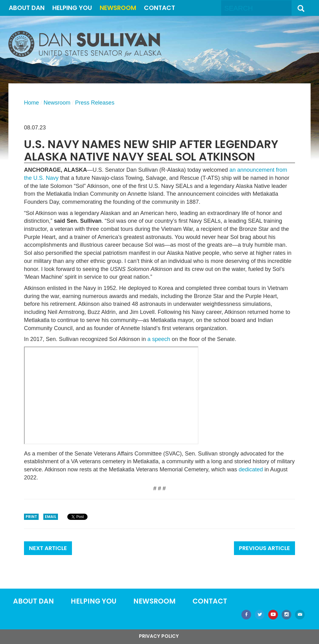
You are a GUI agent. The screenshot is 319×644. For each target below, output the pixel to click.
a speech (159, 339)
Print (31, 517)
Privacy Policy (159, 636)
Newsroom (118, 8)
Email (51, 517)
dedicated (251, 469)
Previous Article (264, 548)
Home (31, 103)
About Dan (27, 8)
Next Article (48, 548)
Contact (159, 8)
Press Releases (95, 103)
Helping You (72, 8)
